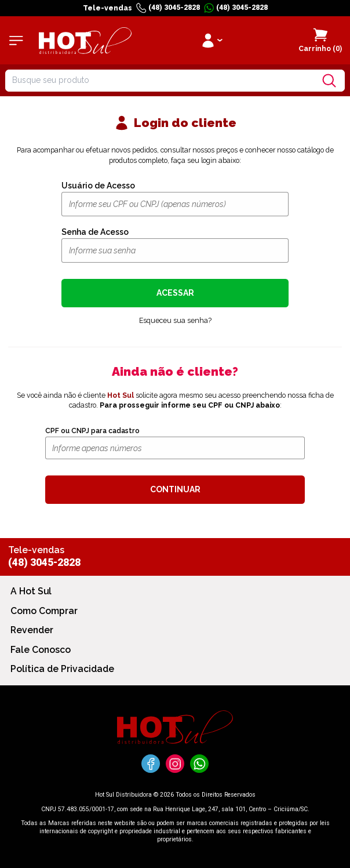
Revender (32, 630)
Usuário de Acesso (98, 186)
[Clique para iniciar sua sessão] (211, 40)
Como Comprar (44, 611)
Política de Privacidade (62, 669)
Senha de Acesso (95, 232)
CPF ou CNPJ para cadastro (92, 431)
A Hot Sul (31, 591)
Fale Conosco (41, 650)
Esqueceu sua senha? (175, 320)
